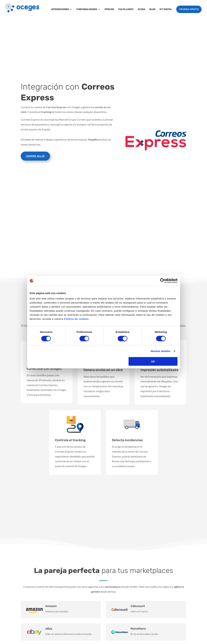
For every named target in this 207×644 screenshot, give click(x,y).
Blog (152, 9)
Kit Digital (166, 9)
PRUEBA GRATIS (189, 9)
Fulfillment (126, 9)
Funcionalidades (87, 9)
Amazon (51, 606)
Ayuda (141, 9)
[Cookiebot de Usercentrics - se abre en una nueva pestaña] (163, 281)
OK (153, 361)
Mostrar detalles (161, 351)
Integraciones (60, 9)
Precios (109, 9)
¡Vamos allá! (35, 156)
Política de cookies (76, 319)
